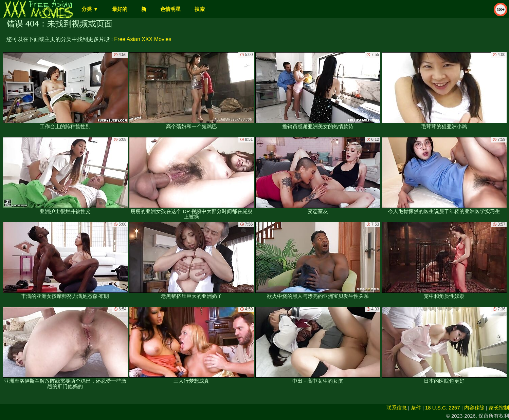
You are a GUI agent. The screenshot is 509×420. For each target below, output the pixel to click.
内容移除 (474, 408)
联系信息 (397, 408)
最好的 (120, 9)
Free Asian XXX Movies (143, 39)
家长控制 (499, 408)
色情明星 (170, 9)
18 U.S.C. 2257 (443, 408)
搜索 (200, 9)
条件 (416, 408)
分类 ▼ (90, 9)
